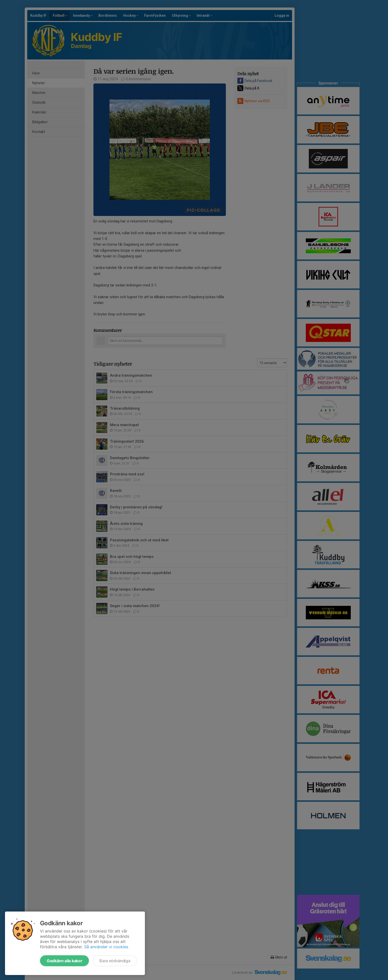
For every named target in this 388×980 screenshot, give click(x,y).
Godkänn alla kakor (64, 961)
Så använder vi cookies (106, 947)
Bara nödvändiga (115, 961)
